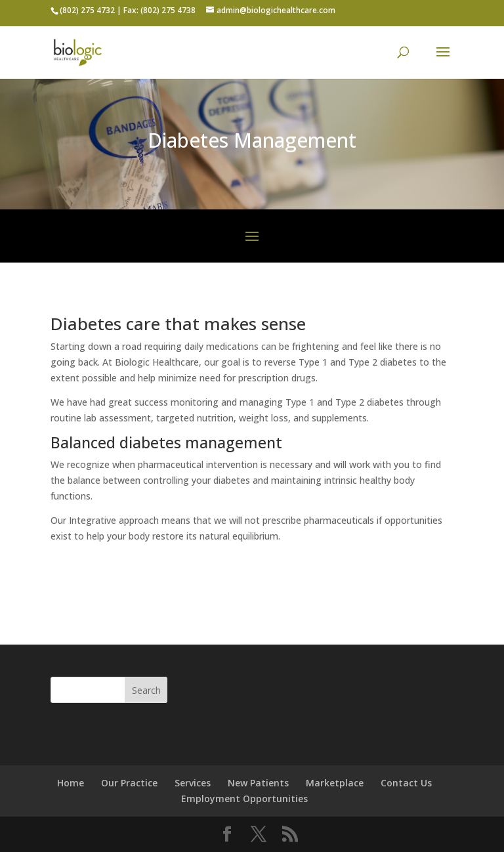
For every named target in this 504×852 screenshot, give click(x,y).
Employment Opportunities (244, 799)
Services (193, 783)
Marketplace (335, 783)
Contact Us (406, 783)
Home (71, 783)
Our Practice (129, 783)
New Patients (258, 783)
